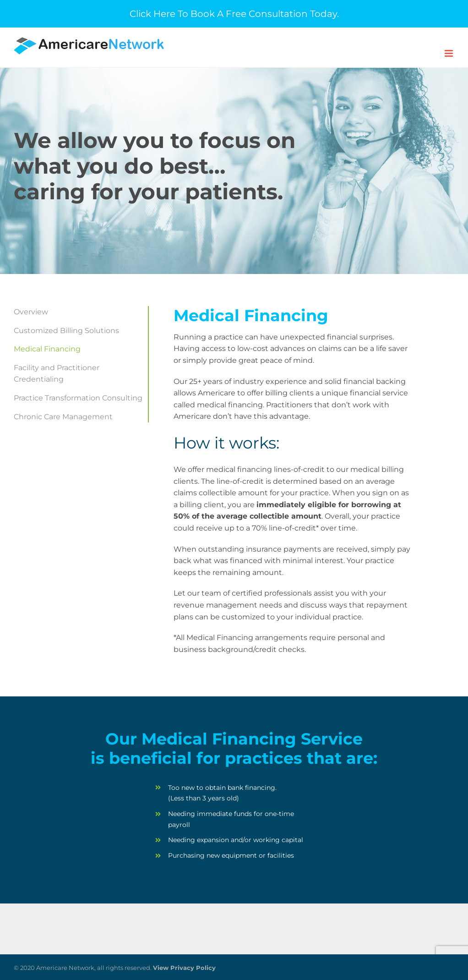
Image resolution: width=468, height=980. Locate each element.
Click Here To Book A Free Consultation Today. (234, 14)
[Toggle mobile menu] (449, 53)
